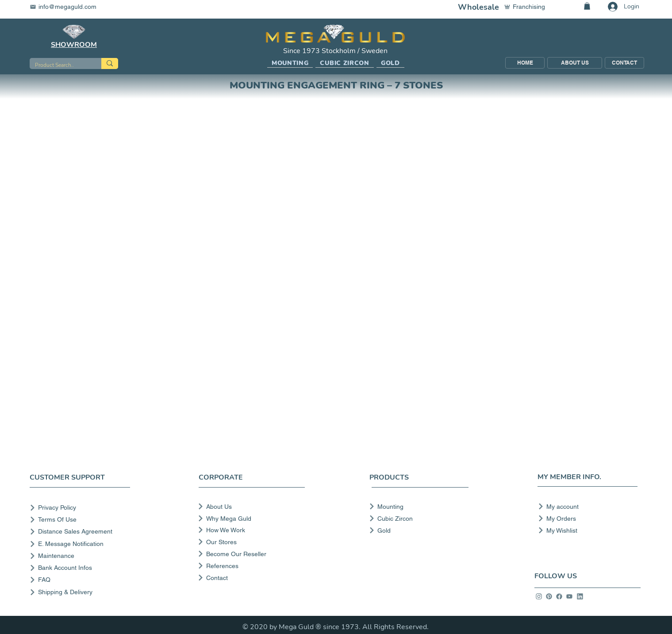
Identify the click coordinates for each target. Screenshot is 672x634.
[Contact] (251, 578)
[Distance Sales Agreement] (82, 532)
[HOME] (525, 63)
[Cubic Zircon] (416, 519)
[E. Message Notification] (82, 544)
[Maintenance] (82, 556)
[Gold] (416, 530)
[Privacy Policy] (82, 508)
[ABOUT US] (575, 63)
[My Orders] (585, 519)
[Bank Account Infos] (82, 568)
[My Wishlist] (585, 530)
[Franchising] (529, 7)
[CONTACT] (624, 63)
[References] (251, 566)
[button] (290, 63)
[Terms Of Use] (82, 520)
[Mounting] (416, 507)
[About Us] (251, 507)
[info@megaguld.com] (69, 7)
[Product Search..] (59, 65)
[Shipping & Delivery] (82, 592)
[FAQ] (82, 580)
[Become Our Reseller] (251, 554)
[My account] (585, 507)
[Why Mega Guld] (251, 519)
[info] (539, 596)
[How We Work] (251, 530)
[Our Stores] (251, 542)
